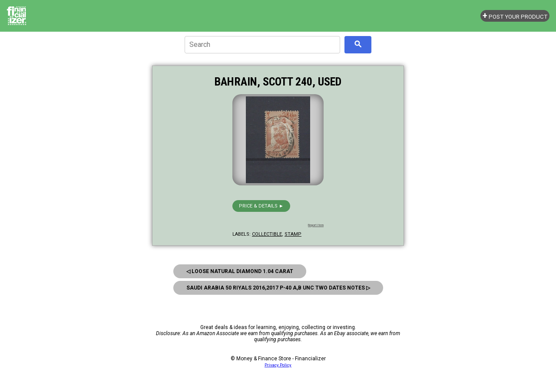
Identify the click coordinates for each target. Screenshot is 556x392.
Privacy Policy (278, 365)
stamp (293, 234)
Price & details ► (261, 206)
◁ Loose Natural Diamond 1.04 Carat (240, 271)
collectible (267, 234)
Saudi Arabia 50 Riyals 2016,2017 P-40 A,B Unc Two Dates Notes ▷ (278, 288)
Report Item (316, 225)
